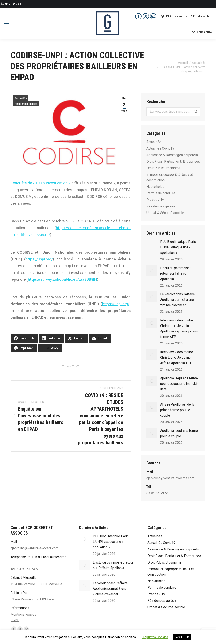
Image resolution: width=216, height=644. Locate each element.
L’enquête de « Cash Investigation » (40, 183)
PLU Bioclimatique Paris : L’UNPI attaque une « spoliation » (179, 247)
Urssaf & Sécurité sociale (165, 213)
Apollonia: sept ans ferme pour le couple (179, 433)
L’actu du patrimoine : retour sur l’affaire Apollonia (176, 273)
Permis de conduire (161, 193)
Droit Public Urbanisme (163, 168)
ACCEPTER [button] (182, 637)
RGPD (15, 620)
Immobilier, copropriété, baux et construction (170, 177)
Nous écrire (202, 32)
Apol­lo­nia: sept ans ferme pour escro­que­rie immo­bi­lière (179, 384)
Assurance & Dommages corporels (172, 155)
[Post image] (152, 244)
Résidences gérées (26, 104)
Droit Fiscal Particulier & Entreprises (173, 161)
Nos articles (155, 187)
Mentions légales (23, 615)
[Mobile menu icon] (7, 24)
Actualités (21, 98)
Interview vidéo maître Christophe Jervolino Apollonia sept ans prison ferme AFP (179, 329)
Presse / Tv (155, 200)
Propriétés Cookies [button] (155, 637)
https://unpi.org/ (39, 259)
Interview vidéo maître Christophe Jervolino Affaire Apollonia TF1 (177, 357)
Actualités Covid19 (160, 148)
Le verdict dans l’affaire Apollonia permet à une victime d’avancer (178, 300)
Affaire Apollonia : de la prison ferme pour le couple (177, 410)
